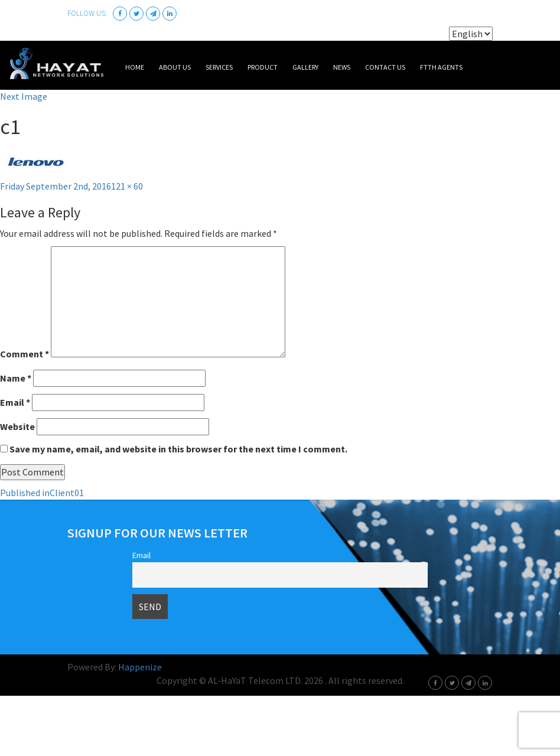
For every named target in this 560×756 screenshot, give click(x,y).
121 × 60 (127, 186)
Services (219, 67)
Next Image (24, 96)
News (342, 67)
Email (15, 402)
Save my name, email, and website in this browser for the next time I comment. (178, 449)
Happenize (140, 667)
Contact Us (385, 67)
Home (135, 67)
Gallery (305, 67)
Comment (25, 354)
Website (17, 426)
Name (16, 378)
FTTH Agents (441, 67)
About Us (175, 67)
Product (263, 67)
